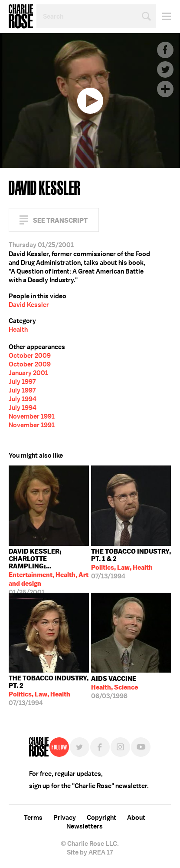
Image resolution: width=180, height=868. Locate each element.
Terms (33, 818)
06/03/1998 (115, 687)
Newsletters (85, 826)
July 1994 (23, 399)
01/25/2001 (49, 570)
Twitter (165, 69)
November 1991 (32, 416)
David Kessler (29, 305)
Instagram (120, 747)
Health (18, 330)
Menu (163, 16)
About (136, 818)
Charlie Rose (21, 17)
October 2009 (30, 356)
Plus (165, 89)
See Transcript (60, 220)
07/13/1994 (131, 564)
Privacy (65, 818)
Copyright (101, 818)
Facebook (165, 50)
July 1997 (22, 382)
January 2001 (28, 373)
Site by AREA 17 (90, 852)
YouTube (141, 747)
